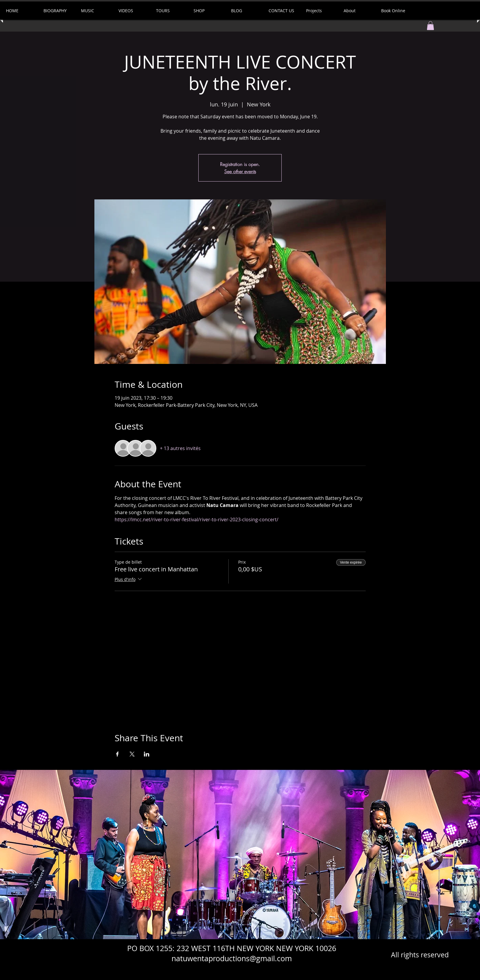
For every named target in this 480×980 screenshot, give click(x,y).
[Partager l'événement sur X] (132, 754)
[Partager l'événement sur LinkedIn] (147, 754)
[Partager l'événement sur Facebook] (117, 754)
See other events (240, 171)
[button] (430, 26)
